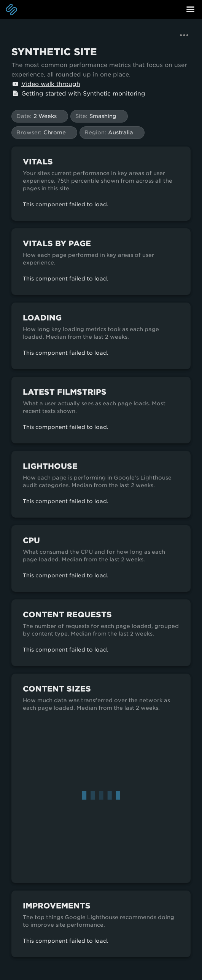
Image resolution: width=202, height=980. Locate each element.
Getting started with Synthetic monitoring (78, 94)
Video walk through (46, 84)
